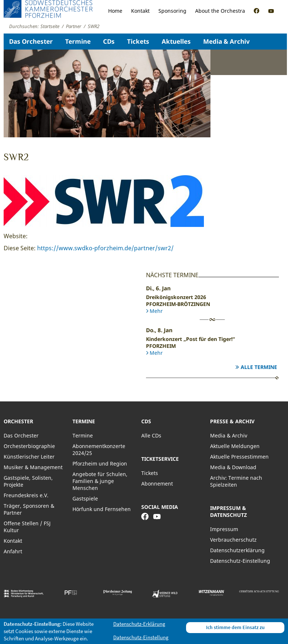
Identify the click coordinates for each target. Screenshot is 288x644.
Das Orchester (31, 41)
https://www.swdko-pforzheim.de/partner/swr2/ (105, 248)
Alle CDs (151, 435)
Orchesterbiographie (29, 446)
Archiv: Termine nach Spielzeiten (236, 481)
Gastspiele (85, 498)
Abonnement (157, 484)
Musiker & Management (33, 467)
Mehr (156, 311)
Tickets (138, 41)
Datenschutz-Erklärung (139, 624)
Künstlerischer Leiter (29, 457)
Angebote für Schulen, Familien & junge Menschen (100, 481)
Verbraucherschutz (233, 540)
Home (115, 11)
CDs (109, 41)
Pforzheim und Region (100, 464)
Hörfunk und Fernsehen (102, 509)
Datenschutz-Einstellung (240, 561)
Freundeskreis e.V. (26, 495)
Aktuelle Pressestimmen (239, 457)
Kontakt (140, 11)
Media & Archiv (226, 41)
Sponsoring (172, 11)
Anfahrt (13, 551)
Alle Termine (259, 367)
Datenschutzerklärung (237, 550)
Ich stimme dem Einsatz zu (235, 627)
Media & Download (233, 467)
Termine (78, 41)
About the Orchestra (220, 11)
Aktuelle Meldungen (235, 446)
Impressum (224, 529)
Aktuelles (176, 41)
